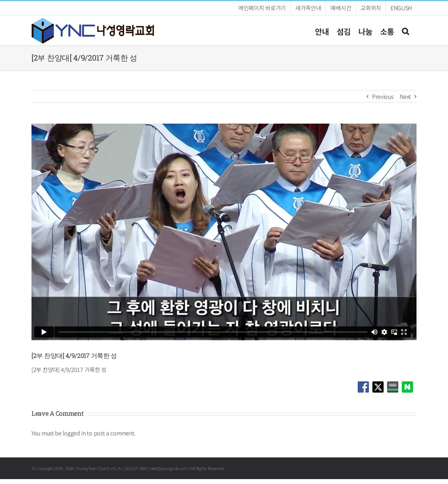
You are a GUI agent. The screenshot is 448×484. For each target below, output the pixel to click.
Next (405, 96)
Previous (383, 96)
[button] (405, 30)
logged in (74, 433)
